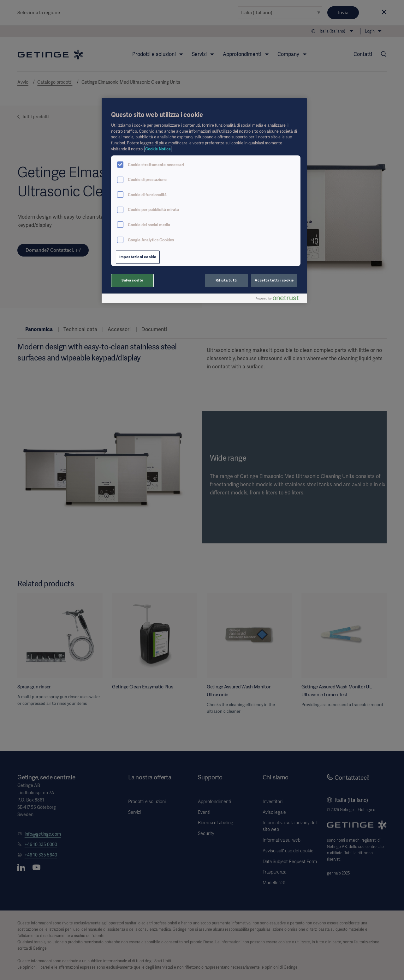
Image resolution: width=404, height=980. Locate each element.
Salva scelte (132, 280)
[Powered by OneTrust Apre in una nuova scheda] (280, 299)
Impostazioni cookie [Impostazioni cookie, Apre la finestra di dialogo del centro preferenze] (138, 257)
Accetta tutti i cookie (274, 280)
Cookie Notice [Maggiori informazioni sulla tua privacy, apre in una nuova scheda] (158, 149)
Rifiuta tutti (226, 280)
